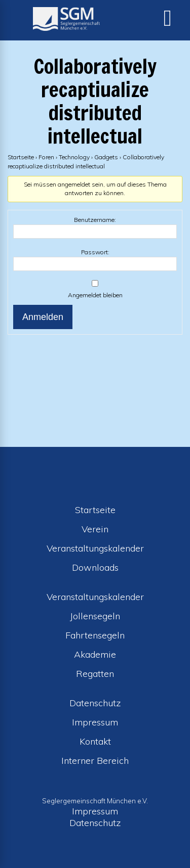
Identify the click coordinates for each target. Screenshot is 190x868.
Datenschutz (95, 703)
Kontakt (95, 741)
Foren (46, 157)
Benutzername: (95, 220)
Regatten (95, 674)
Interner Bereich (95, 761)
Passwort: (95, 252)
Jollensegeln (95, 616)
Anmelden (43, 317)
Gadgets (106, 157)
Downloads (95, 567)
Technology (74, 157)
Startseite (21, 157)
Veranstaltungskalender (95, 548)
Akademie (95, 654)
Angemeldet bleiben (95, 295)
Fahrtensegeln (95, 635)
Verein (95, 529)
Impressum (95, 722)
